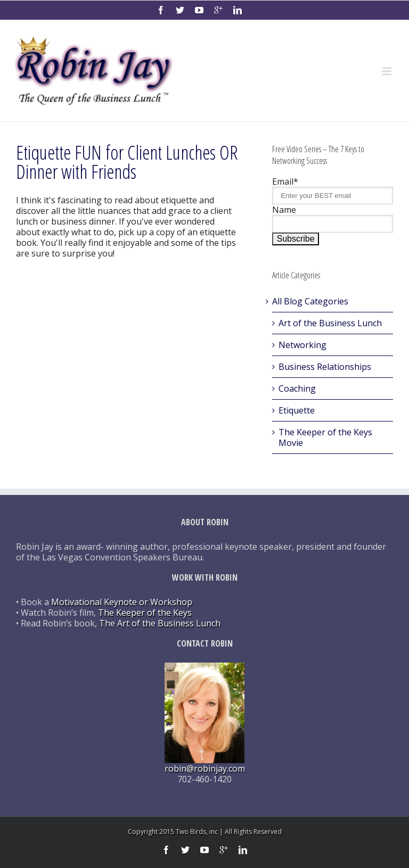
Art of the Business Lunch (330, 323)
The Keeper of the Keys (145, 613)
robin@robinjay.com (205, 768)
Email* (285, 181)
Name (284, 210)
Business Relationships (325, 367)
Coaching (297, 388)
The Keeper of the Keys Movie (325, 437)
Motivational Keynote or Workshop (122, 602)
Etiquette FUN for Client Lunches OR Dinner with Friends (127, 162)
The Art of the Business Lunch (160, 623)
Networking (302, 345)
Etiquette (297, 410)
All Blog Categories (310, 301)
